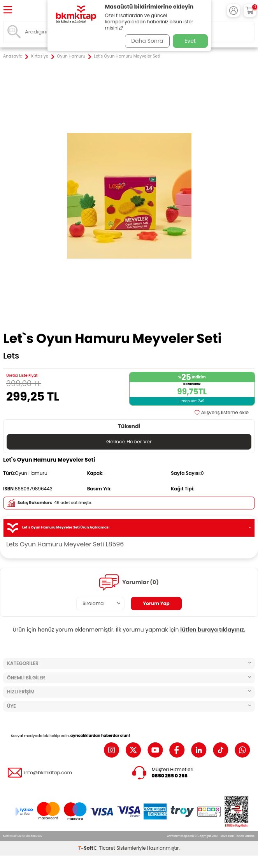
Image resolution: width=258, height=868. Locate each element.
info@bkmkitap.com (48, 773)
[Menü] (8, 10)
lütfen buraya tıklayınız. (213, 630)
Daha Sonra (147, 41)
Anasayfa (13, 56)
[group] (129, 196)
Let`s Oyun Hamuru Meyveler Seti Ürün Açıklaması (129, 528)
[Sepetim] (250, 10)
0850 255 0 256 (170, 776)
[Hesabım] (233, 10)
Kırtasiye (40, 56)
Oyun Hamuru (71, 56)
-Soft (86, 848)
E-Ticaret (105, 848)
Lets (11, 356)
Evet (190, 41)
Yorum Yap (156, 603)
